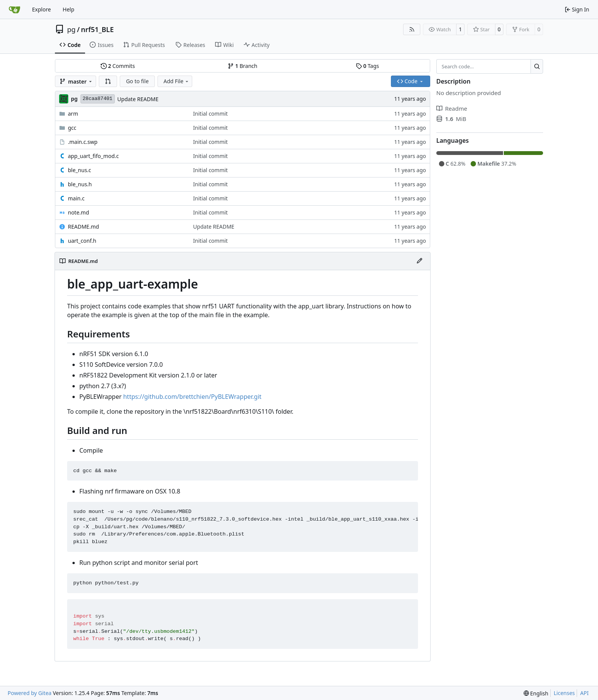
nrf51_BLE (97, 29)
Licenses (564, 693)
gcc (72, 128)
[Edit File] (420, 261)
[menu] (536, 693)
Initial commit (210, 114)
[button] (108, 81)
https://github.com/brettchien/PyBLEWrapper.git (192, 397)
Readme (452, 108)
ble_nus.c (80, 170)
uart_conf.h (82, 241)
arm (73, 114)
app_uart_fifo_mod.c (93, 156)
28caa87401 (98, 99)
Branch (243, 66)
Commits (118, 66)
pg (71, 29)
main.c (76, 198)
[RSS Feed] (412, 29)
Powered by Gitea (30, 693)
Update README (138, 99)
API (584, 693)
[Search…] (537, 66)
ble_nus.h (80, 184)
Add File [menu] (177, 81)
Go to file (137, 81)
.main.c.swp (83, 142)
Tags (367, 66)
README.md (84, 227)
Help (68, 9)
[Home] (14, 10)
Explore (41, 9)
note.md (79, 212)
